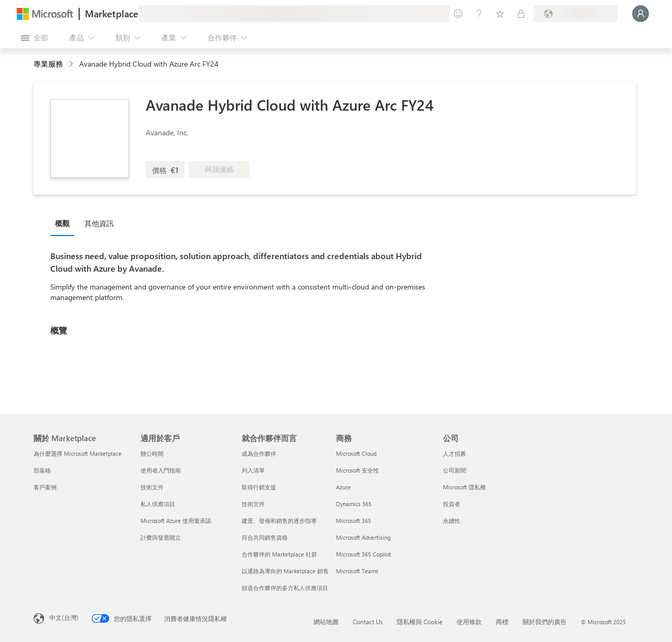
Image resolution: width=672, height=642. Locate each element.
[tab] (65, 223)
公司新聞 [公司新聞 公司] (454, 470)
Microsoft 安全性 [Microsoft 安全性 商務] (357, 470)
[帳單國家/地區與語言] (576, 14)
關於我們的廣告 (545, 622)
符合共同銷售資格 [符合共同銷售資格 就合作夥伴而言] (265, 537)
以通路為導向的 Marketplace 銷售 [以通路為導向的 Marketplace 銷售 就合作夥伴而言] (285, 571)
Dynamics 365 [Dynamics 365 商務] (354, 504)
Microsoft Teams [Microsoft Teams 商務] (357, 571)
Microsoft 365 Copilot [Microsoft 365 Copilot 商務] (364, 554)
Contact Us (368, 622)
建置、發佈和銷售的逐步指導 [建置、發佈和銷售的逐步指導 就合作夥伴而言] (279, 521)
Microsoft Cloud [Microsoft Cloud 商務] (356, 453)
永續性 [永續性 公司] (452, 521)
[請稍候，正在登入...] (641, 14)
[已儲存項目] (500, 14)
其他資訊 (99, 223)
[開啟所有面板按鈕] (35, 38)
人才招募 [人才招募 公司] (454, 453)
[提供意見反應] (458, 14)
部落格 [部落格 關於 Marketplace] (42, 470)
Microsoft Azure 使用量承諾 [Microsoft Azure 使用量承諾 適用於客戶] (176, 521)
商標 (502, 622)
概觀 (62, 223)
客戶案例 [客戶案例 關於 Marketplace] (45, 487)
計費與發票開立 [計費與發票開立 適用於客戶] (161, 537)
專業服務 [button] (48, 64)
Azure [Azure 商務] (343, 487)
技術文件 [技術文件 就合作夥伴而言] (253, 504)
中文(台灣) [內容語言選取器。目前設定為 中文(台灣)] (64, 617)
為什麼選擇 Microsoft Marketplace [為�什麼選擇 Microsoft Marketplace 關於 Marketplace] (78, 453)
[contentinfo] (72, 64)
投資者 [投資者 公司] (452, 504)
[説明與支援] (479, 14)
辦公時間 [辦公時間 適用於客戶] (152, 453)
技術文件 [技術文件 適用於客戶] (152, 487)
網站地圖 (326, 622)
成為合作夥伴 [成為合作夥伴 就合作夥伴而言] (259, 453)
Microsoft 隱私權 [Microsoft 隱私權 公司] (464, 487)
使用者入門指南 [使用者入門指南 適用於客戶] (161, 470)
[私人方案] (521, 14)
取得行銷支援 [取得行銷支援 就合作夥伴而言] (259, 487)
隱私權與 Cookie (420, 622)
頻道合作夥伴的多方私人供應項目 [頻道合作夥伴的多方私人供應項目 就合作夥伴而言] (285, 588)
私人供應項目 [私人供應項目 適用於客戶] (158, 504)
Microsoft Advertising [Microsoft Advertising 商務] (363, 537)
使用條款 (469, 622)
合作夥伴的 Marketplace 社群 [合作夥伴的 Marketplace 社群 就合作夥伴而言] (279, 554)
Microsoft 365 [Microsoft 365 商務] (354, 521)
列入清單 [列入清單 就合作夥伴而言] (253, 470)
